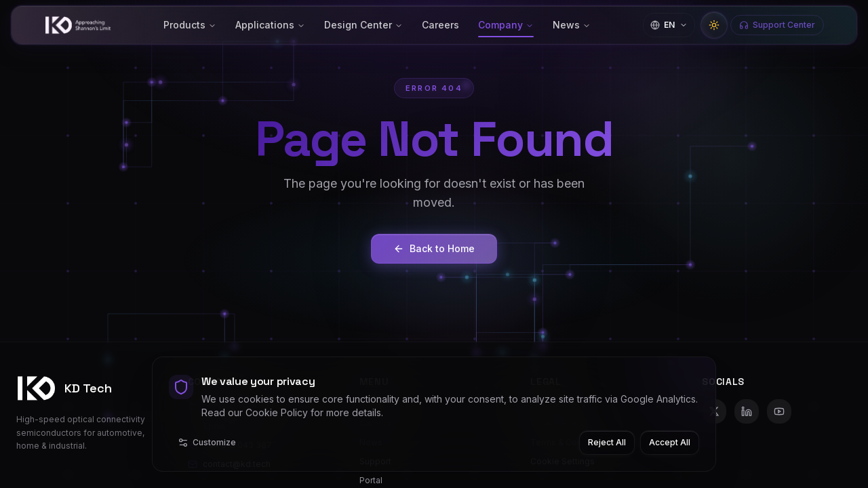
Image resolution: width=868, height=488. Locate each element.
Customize (207, 443)
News (572, 25)
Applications (270, 25)
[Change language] (669, 25)
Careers (440, 25)
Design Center (363, 25)
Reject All (607, 442)
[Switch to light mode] (714, 25)
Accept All (670, 442)
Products (190, 25)
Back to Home (434, 248)
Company (506, 25)
